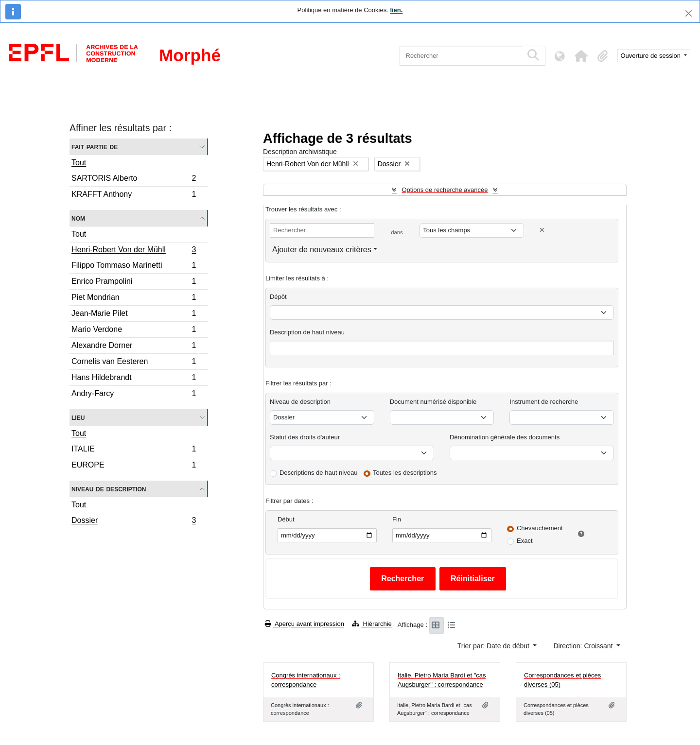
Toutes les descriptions (405, 473)
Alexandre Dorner (134, 347)
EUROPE (134, 466)
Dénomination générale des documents (505, 437)
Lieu (78, 417)
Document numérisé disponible (433, 402)
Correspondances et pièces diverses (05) (562, 680)
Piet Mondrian (134, 299)
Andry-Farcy (134, 395)
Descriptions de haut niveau (318, 473)
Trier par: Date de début (494, 646)
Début (286, 519)
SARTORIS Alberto (134, 180)
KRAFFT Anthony (134, 195)
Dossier (134, 521)
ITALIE (134, 450)
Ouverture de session (652, 56)
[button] (581, 56)
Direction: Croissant (584, 646)
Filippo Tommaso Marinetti (134, 267)
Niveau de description (109, 489)
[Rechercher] (461, 56)
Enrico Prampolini (134, 283)
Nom (78, 218)
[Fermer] (689, 13)
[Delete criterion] (542, 230)
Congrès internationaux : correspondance (306, 680)
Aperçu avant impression (305, 624)
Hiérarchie (372, 624)
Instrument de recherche (544, 402)
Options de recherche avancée (445, 190)
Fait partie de (95, 147)
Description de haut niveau (307, 332)
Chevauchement (540, 528)
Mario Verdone (134, 331)
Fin (397, 519)
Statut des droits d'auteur (305, 437)
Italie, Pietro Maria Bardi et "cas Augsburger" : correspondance (442, 680)
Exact (525, 541)
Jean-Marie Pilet (134, 315)
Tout (79, 163)
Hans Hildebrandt (134, 379)
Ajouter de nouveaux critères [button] (322, 250)
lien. (396, 10)
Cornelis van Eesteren (134, 363)
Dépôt (278, 297)
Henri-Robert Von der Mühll (134, 251)
